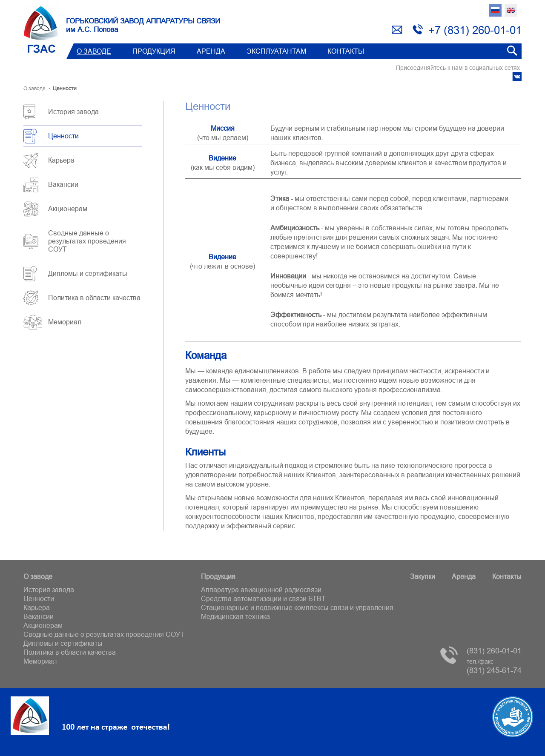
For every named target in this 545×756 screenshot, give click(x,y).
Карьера (61, 160)
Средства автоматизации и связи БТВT (263, 598)
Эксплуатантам (276, 51)
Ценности (63, 136)
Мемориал (65, 322)
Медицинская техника (235, 616)
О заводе (94, 51)
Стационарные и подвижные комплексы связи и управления (297, 607)
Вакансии (63, 184)
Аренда (211, 51)
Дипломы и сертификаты (88, 273)
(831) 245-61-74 (494, 666)
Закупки (423, 576)
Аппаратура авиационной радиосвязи (261, 590)
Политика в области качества (94, 298)
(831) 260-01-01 (494, 651)
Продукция (154, 51)
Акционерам (68, 209)
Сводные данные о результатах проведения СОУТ (87, 241)
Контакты (346, 51)
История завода (73, 112)
